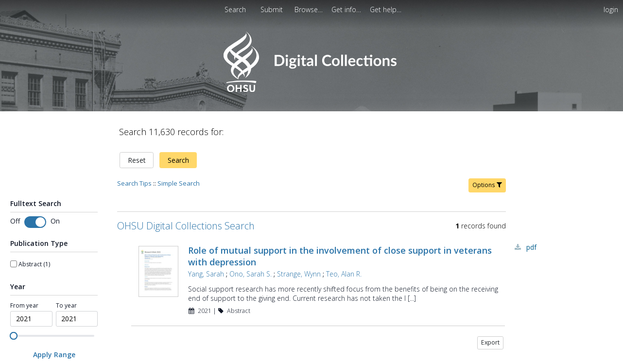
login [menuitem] (611, 9)
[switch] (35, 222)
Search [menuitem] (235, 9)
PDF (531, 247)
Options (487, 185)
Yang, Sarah (206, 274)
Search (178, 160)
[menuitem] (273, 9)
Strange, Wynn (299, 274)
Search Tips (134, 183)
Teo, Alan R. (344, 274)
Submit (273, 9)
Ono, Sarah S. (251, 274)
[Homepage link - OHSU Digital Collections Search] (311, 90)
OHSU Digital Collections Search (186, 226)
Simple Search (179, 183)
